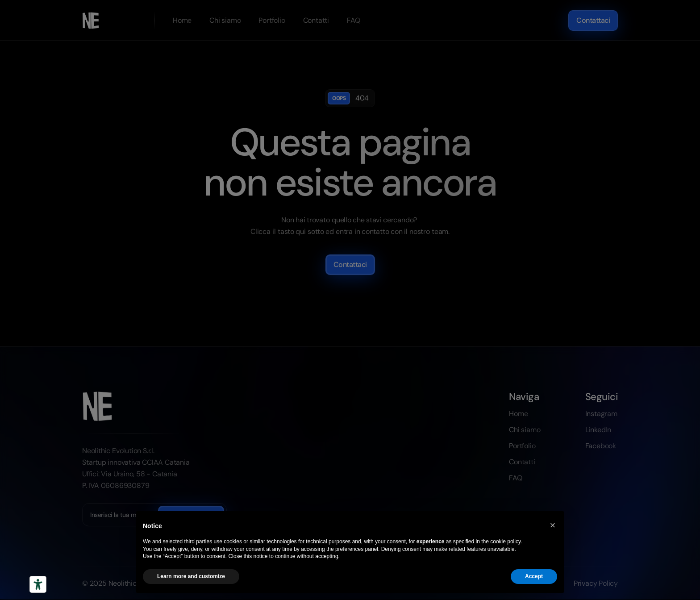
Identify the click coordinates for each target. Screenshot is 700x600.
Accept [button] (534, 576)
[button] (553, 525)
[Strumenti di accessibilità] (38, 584)
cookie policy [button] (505, 542)
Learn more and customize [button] (191, 576)
